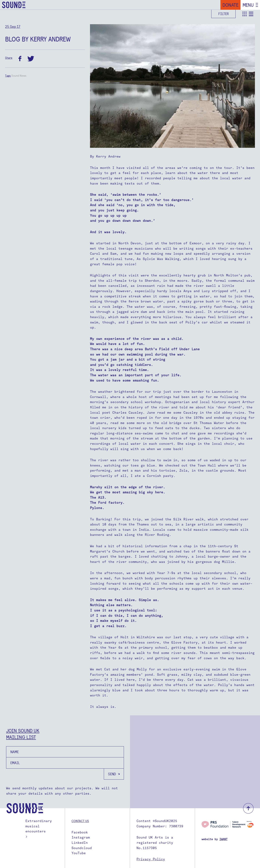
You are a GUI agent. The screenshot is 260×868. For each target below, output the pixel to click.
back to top (248, 808)
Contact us (80, 821)
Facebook (80, 832)
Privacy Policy (151, 859)
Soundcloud (82, 848)
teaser (245, 14)
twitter (31, 59)
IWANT (223, 839)
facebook (20, 59)
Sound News (19, 76)
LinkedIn (80, 843)
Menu (248, 5)
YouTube (79, 853)
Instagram (81, 837)
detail (251, 14)
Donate (230, 5)
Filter (224, 14)
